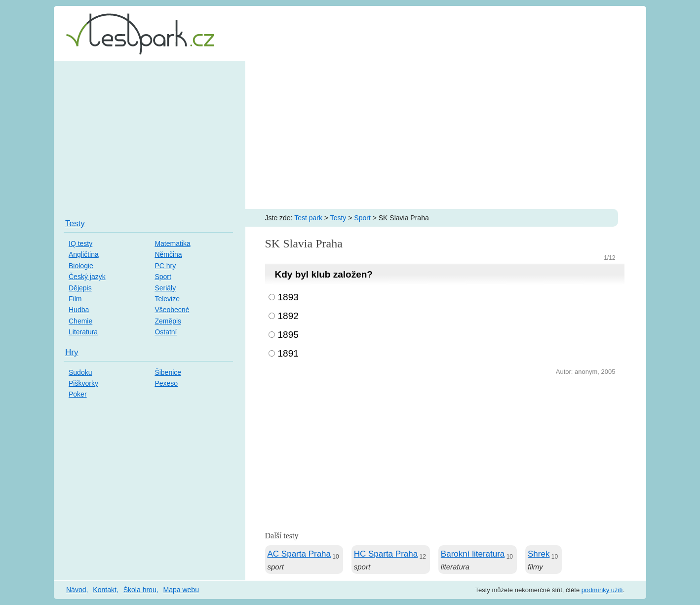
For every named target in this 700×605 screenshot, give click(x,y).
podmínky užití (602, 590)
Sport (362, 218)
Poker (78, 394)
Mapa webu (181, 590)
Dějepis (80, 288)
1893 (288, 297)
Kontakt (104, 590)
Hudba (79, 310)
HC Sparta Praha (386, 554)
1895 (288, 335)
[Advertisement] (350, 135)
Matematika (172, 243)
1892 (288, 316)
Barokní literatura (473, 554)
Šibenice (168, 372)
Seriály (165, 288)
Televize (167, 299)
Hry (72, 352)
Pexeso (166, 383)
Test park (308, 218)
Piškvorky (83, 383)
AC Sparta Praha (299, 554)
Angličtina (84, 254)
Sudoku (80, 372)
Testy (338, 218)
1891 (288, 353)
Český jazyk (87, 277)
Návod (76, 590)
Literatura (83, 332)
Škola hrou (140, 590)
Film (75, 299)
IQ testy (80, 243)
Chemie (80, 321)
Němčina (168, 254)
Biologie (81, 266)
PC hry (165, 266)
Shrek (539, 554)
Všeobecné (172, 310)
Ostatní (166, 332)
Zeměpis (168, 321)
